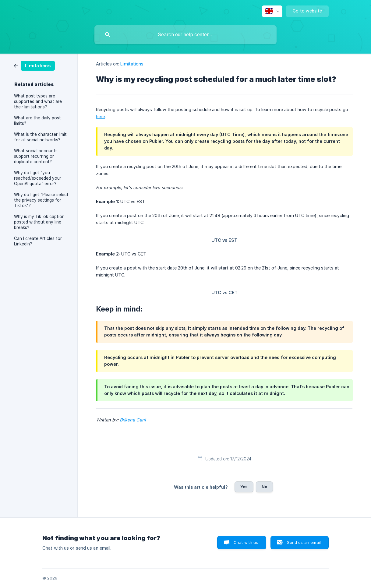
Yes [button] (244, 487)
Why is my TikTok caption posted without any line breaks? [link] (39, 222)
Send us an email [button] (304, 542)
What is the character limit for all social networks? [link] (40, 137)
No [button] (264, 487)
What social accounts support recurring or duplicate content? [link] (36, 156)
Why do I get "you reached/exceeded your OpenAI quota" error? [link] (38, 178)
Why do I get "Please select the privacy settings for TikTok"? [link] (41, 200)
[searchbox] (185, 35)
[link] (34, 65)
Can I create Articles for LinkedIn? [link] (38, 241)
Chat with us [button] (246, 542)
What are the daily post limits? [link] (37, 121)
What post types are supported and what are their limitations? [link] (38, 101)
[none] (272, 11)
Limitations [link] (132, 64)
